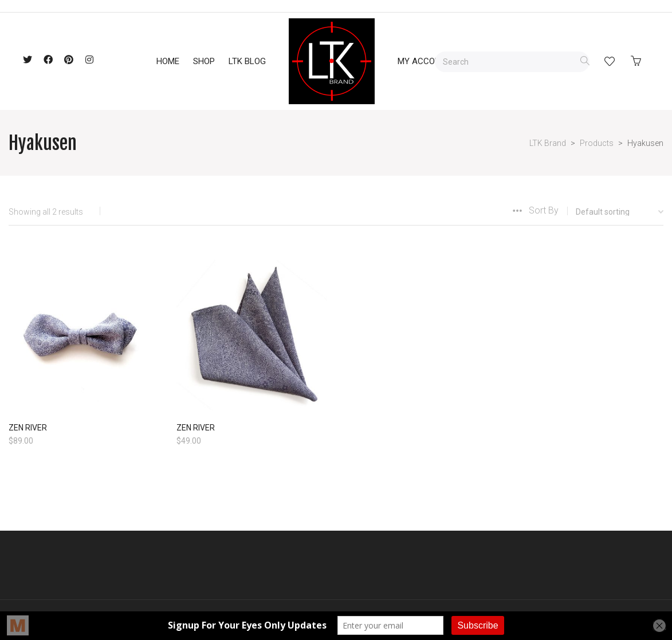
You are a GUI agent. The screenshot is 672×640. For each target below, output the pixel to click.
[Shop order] (611, 212)
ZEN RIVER (28, 428)
